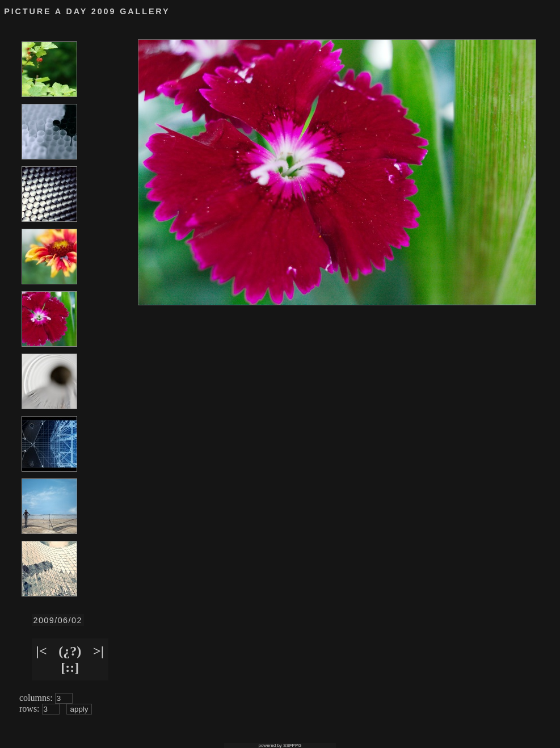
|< (42, 651)
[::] (70, 667)
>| (98, 651)
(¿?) (70, 651)
